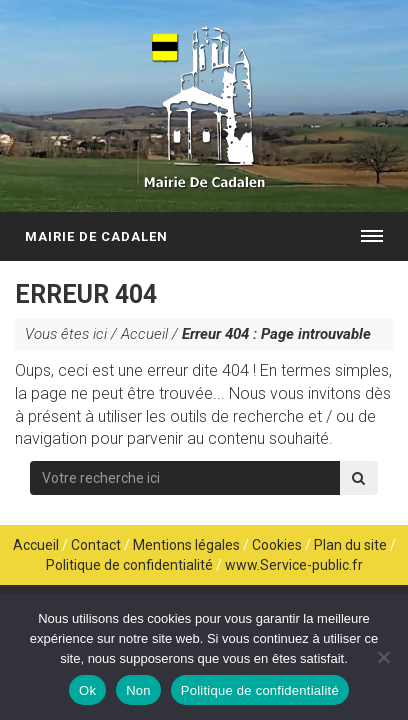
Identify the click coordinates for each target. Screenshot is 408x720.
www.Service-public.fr (294, 565)
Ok (87, 690)
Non (138, 690)
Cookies (277, 545)
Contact (96, 545)
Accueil (144, 334)
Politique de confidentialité (129, 565)
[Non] (383, 657)
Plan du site (350, 545)
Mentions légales (186, 545)
